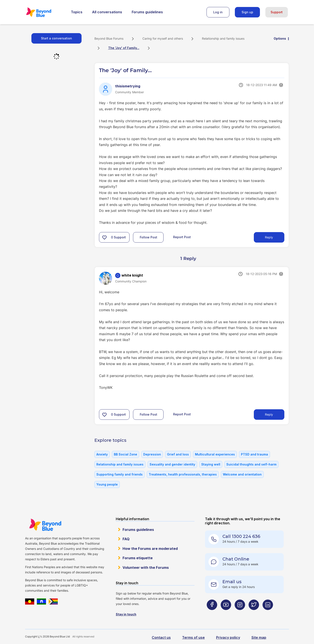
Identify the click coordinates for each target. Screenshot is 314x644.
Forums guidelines (147, 12)
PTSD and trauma (254, 454)
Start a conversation (56, 38)
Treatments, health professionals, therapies (183, 474)
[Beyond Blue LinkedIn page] (268, 613)
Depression (152, 454)
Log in (218, 12)
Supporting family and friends (119, 474)
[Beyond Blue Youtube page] (226, 613)
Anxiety (102, 454)
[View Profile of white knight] (132, 275)
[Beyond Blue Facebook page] (212, 613)
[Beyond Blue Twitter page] (254, 613)
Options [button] (280, 38)
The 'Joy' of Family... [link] (124, 48)
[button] (104, 237)
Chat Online (236, 559)
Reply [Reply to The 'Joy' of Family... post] (269, 237)
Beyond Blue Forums (45, 12)
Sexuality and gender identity (172, 464)
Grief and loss (178, 454)
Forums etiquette (138, 558)
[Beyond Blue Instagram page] (240, 613)
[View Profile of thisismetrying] (128, 86)
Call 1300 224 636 (241, 536)
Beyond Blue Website (45, 525)
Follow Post (148, 237)
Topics (77, 12)
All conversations (107, 12)
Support (277, 12)
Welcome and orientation (242, 474)
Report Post (182, 237)
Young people (107, 484)
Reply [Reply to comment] (269, 414)
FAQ (126, 539)
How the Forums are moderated (150, 549)
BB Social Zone (125, 454)
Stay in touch (126, 614)
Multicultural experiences (215, 454)
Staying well (211, 464)
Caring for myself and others (163, 38)
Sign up (247, 12)
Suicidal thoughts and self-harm (251, 464)
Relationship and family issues (223, 38)
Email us (232, 582)
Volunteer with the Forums (146, 568)
